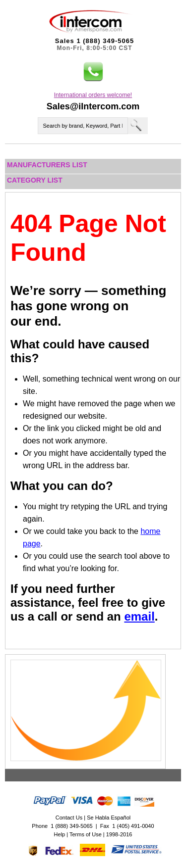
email (139, 616)
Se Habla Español (109, 818)
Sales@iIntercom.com (93, 106)
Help (60, 834)
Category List (35, 180)
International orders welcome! (93, 95)
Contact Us (69, 818)
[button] (93, 72)
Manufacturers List (47, 165)
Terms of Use (86, 834)
